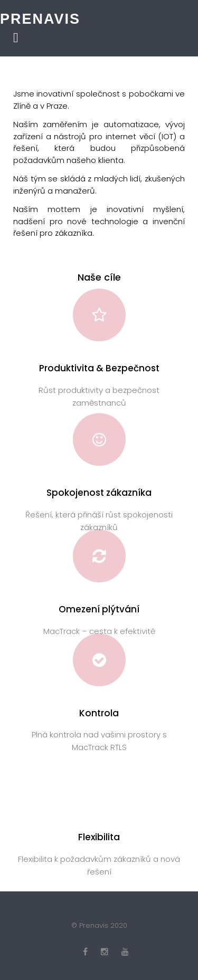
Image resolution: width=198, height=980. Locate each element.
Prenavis (40, 19)
